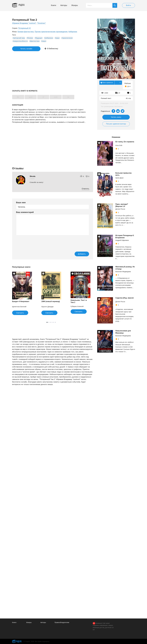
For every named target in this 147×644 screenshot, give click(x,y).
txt (71, 97)
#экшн (44, 41)
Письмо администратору (116, 124)
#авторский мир (19, 38)
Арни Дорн (120, 178)
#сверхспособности (20, 41)
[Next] (90, 286)
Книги (54, 5)
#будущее (39, 38)
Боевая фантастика (26, 32)
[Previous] (12, 286)
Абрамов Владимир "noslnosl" (24, 23)
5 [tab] (54, 322)
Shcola (33, 176)
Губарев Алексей (77, 306)
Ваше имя (21, 203)
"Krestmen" (42, 23)
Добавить (81, 254)
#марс (57, 38)
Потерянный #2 (24, 28)
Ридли (22, 5)
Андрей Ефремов (122, 240)
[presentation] (32, 242)
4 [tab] (52, 322)
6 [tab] (55, 322)
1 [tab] (47, 322)
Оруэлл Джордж (47, 307)
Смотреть (20, 313)
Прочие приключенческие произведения (51, 32)
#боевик (30, 38)
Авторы (64, 5)
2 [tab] (49, 322)
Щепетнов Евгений (19, 307)
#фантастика (34, 41)
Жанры (75, 5)
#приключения (67, 38)
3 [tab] (50, 322)
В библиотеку (44, 49)
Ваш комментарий (25, 212)
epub (32, 97)
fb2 (18, 97)
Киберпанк (73, 32)
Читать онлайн (22, 49)
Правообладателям (62, 622)
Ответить (85, 189)
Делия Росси (120, 209)
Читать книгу (116, 117)
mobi (58, 97)
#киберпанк (49, 38)
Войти (129, 5)
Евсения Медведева (123, 272)
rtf (45, 97)
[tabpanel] (22, 293)
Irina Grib (119, 145)
